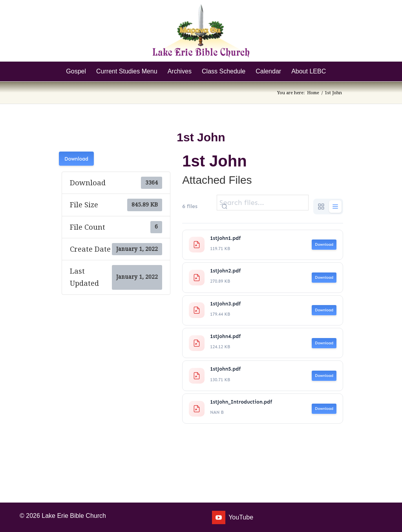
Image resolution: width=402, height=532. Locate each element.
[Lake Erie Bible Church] (201, 31)
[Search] (336, 71)
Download (76, 159)
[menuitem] (76, 71)
